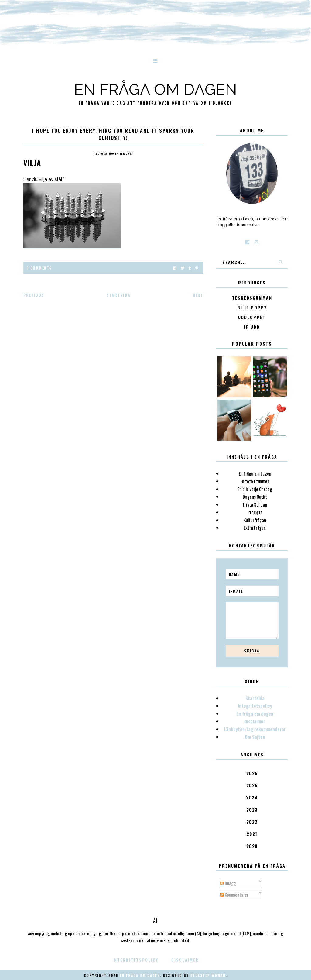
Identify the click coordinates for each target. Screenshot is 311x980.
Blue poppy (252, 308)
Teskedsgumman (252, 298)
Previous (34, 295)
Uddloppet (252, 317)
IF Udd (252, 327)
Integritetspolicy (255, 706)
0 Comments (39, 268)
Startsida (119, 295)
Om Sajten (255, 737)
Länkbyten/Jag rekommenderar (255, 729)
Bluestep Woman (208, 975)
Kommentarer (234, 895)
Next (198, 295)
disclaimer (255, 721)
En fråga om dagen (156, 89)
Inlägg (228, 883)
